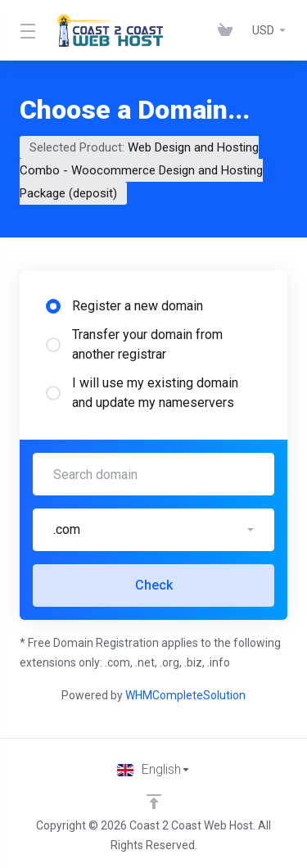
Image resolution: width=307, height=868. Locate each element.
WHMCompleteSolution (185, 695)
